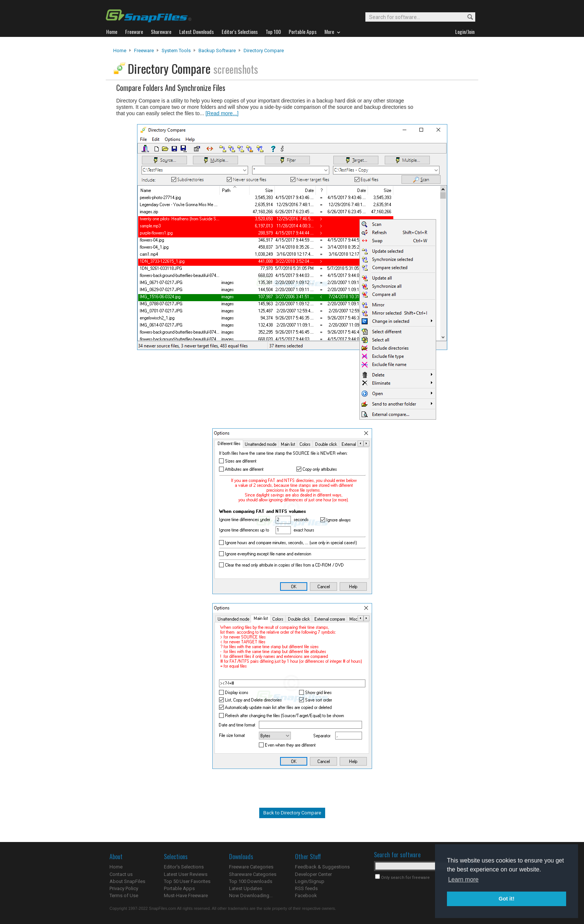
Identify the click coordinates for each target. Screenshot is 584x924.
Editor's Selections (184, 867)
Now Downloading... (251, 895)
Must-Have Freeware (186, 895)
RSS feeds (306, 888)
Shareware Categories (253, 874)
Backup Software (217, 51)
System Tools (176, 51)
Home (120, 51)
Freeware (144, 51)
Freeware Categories (251, 867)
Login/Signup (310, 881)
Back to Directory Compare (292, 813)
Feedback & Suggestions (322, 867)
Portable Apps (179, 888)
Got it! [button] (507, 899)
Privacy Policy (124, 888)
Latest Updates (246, 888)
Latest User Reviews (186, 874)
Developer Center (313, 874)
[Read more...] (222, 113)
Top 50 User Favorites (187, 881)
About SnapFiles (127, 881)
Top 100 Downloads (251, 881)
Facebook (306, 895)
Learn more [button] (463, 879)
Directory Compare (264, 51)
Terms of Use (124, 895)
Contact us (121, 874)
